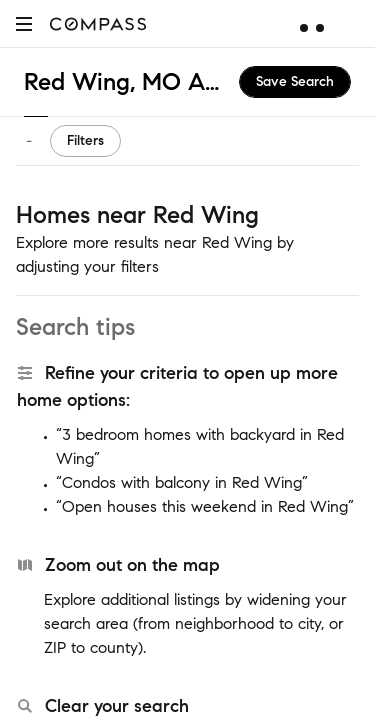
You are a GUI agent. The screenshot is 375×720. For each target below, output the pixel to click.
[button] (24, 23)
